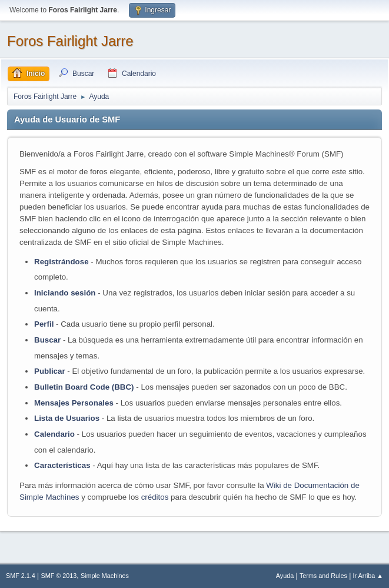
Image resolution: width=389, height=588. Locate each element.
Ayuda (285, 576)
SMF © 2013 (59, 576)
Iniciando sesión (65, 293)
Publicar (50, 371)
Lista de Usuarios (67, 418)
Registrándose (61, 262)
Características (62, 465)
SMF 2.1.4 (21, 576)
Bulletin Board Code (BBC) (85, 387)
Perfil (44, 324)
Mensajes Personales (74, 403)
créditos (155, 497)
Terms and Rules (323, 576)
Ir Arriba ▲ (368, 576)
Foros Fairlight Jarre (70, 41)
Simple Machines (105, 576)
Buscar (47, 340)
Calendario (54, 434)
